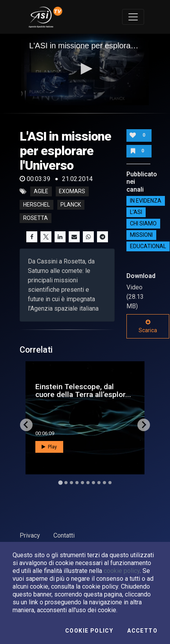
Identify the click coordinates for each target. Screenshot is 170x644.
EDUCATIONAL (148, 247)
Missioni (141, 235)
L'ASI (136, 212)
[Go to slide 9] (104, 483)
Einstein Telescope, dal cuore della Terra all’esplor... (83, 390)
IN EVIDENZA (146, 201)
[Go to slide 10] (110, 483)
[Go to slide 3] (71, 483)
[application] (85, 70)
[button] (85, 69)
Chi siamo (143, 224)
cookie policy (122, 571)
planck (71, 205)
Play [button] (49, 447)
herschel (37, 205)
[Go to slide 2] (66, 483)
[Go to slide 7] (93, 483)
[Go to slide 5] (82, 483)
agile (41, 192)
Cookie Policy (89, 631)
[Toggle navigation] (133, 17)
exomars (72, 192)
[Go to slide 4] (77, 483)
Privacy (30, 535)
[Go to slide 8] (99, 483)
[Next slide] (144, 425)
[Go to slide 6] (88, 483)
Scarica (148, 326)
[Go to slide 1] (60, 482)
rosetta (36, 218)
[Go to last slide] (26, 425)
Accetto (142, 631)
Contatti (64, 535)
